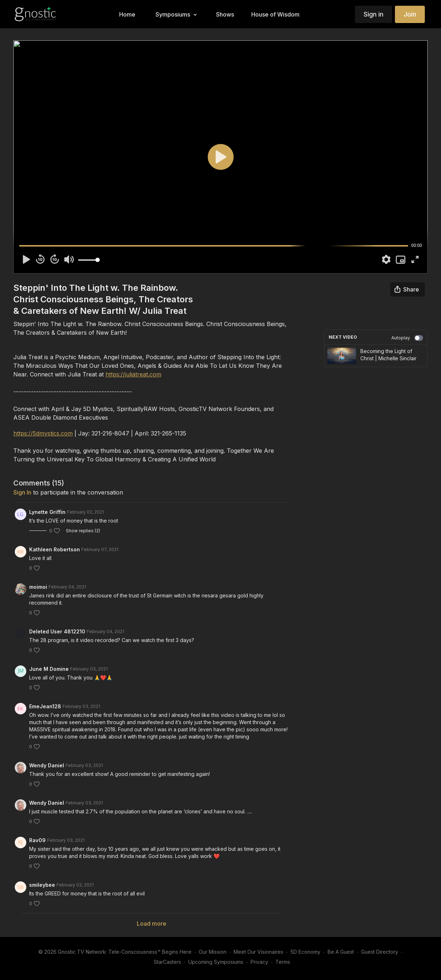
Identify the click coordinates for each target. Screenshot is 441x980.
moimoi (38, 587)
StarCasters (167, 962)
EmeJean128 (45, 706)
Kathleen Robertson (55, 549)
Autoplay (407, 338)
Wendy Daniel (47, 765)
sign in (22, 492)
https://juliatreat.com (133, 374)
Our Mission (213, 952)
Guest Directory (380, 952)
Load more (152, 923)
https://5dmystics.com (43, 433)
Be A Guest (341, 952)
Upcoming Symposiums (216, 962)
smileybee (42, 885)
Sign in (373, 14)
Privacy (259, 962)
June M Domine (49, 669)
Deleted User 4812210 (57, 631)
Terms (283, 962)
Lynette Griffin (47, 512)
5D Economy (305, 952)
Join (410, 14)
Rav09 (37, 840)
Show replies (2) (83, 531)
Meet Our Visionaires (258, 952)
